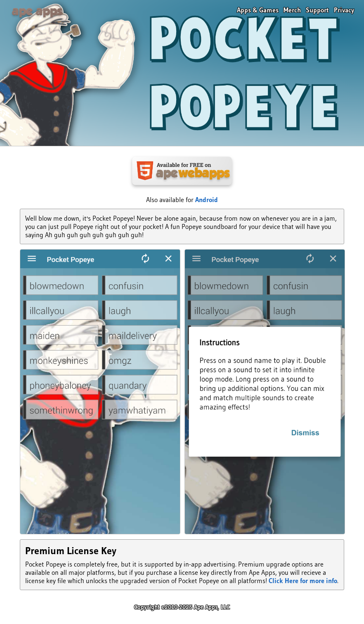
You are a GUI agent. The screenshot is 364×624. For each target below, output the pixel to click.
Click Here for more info (303, 581)
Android (207, 200)
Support (317, 10)
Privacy (344, 10)
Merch (292, 10)
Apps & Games (258, 10)
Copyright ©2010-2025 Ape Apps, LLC (182, 607)
